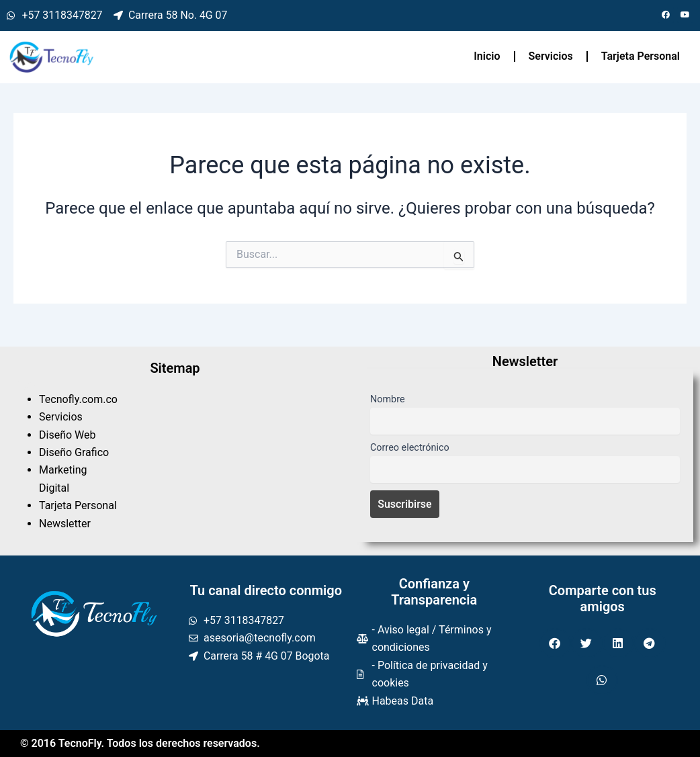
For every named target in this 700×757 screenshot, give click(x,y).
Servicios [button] (551, 56)
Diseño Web (67, 435)
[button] (555, 643)
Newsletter (65, 524)
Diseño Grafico (74, 452)
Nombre (388, 399)
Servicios (61, 417)
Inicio (487, 56)
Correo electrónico (410, 448)
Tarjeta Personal (641, 56)
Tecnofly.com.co (78, 399)
